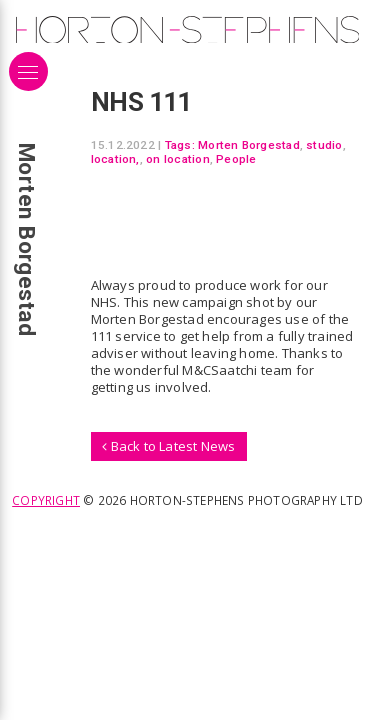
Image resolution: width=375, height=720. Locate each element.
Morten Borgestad (249, 145)
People (236, 159)
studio (324, 145)
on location (178, 159)
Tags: (180, 145)
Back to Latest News (168, 446)
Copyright (46, 500)
